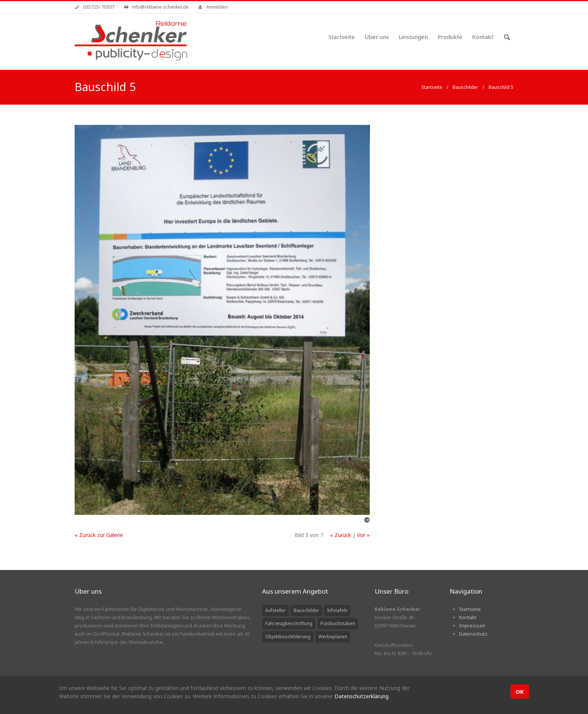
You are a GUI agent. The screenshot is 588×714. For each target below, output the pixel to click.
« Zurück (340, 535)
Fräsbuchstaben (338, 623)
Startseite (342, 37)
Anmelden (217, 7)
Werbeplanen (333, 637)
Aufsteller (275, 610)
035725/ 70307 (99, 7)
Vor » (363, 535)
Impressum (472, 625)
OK (520, 691)
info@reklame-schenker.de (160, 7)
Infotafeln (337, 610)
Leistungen (413, 37)
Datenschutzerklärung (361, 696)
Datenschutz (473, 634)
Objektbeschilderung (288, 637)
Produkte (450, 37)
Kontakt (483, 37)
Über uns (377, 37)
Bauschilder (465, 87)
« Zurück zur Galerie (99, 535)
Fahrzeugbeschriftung (289, 623)
